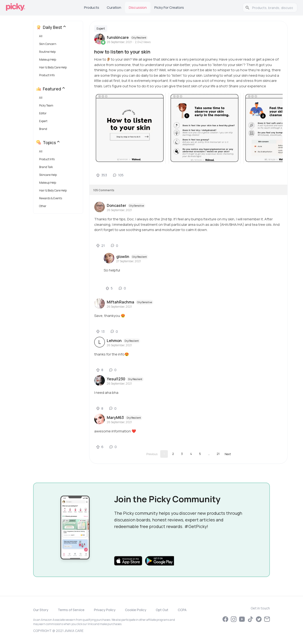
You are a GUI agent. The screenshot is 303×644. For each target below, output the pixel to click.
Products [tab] (92, 7)
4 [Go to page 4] (191, 454)
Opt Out (162, 610)
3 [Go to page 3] (182, 454)
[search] (272, 8)
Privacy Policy (105, 610)
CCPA (182, 610)
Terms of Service (71, 610)
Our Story (41, 610)
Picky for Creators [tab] (169, 7)
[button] (59, 37)
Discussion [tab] (138, 7)
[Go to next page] (228, 454)
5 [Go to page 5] (200, 454)
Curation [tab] (114, 7)
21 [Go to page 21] (218, 454)
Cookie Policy (136, 610)
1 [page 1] (164, 454)
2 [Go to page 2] (173, 454)
